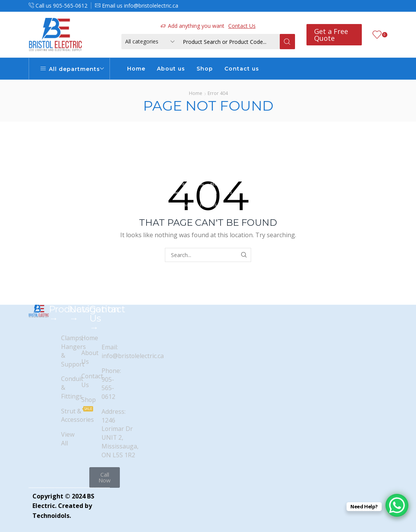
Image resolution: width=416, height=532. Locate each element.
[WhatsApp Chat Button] (397, 505)
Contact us (242, 69)
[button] (105, 477)
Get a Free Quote (331, 35)
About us (171, 69)
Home (136, 69)
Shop (205, 69)
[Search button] (287, 42)
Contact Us (242, 26)
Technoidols (51, 516)
